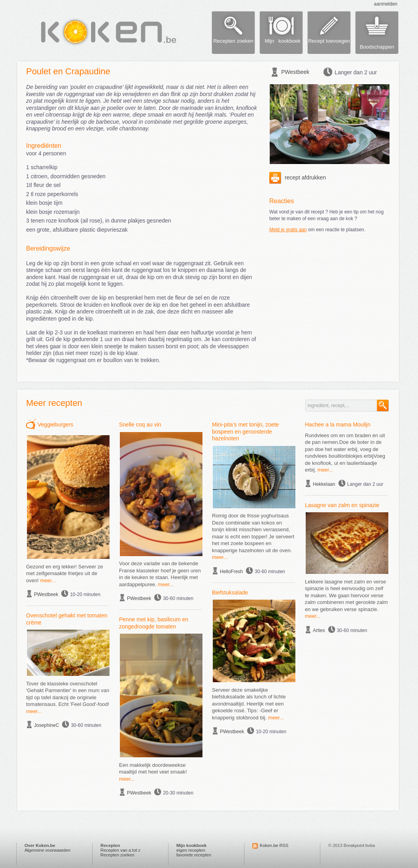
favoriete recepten (194, 855)
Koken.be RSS (274, 845)
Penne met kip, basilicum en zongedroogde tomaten (154, 623)
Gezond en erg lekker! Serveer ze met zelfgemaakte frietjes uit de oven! (64, 574)
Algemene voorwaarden (47, 850)
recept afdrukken (298, 177)
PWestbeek (295, 72)
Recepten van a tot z (120, 850)
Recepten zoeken (117, 855)
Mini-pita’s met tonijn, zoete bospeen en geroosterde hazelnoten (245, 431)
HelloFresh (231, 572)
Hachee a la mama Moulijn (338, 425)
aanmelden (386, 4)
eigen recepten (191, 850)
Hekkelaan (324, 484)
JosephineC (46, 725)
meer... (48, 580)
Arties (319, 630)
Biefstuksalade (230, 593)
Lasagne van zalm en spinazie (342, 505)
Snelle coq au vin (140, 425)
